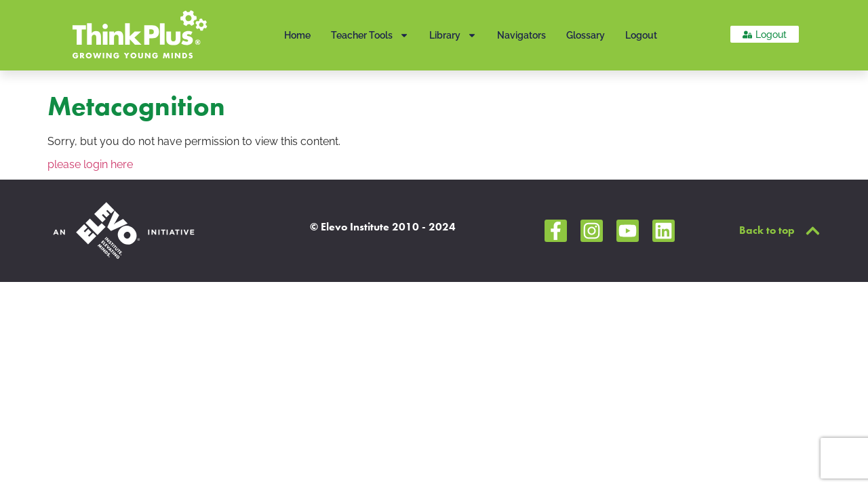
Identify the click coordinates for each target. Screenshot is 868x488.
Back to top (767, 230)
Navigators (521, 35)
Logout (641, 35)
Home (297, 35)
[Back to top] (813, 231)
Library (453, 35)
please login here (90, 164)
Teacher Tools (370, 35)
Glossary (586, 35)
